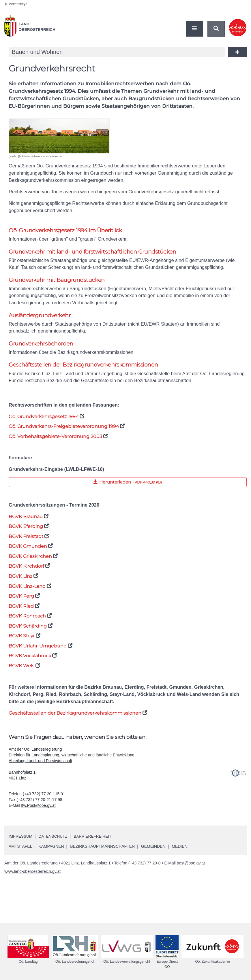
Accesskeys (16, 4)
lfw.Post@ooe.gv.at (39, 811)
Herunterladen (85, 484)
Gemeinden (153, 851)
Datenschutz (54, 841)
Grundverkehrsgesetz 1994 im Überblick (65, 230)
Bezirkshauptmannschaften (102, 851)
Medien (179, 851)
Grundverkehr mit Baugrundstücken (57, 281)
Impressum (21, 841)
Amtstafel (20, 851)
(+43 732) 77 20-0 (145, 868)
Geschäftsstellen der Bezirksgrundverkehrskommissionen (83, 367)
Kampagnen (51, 851)
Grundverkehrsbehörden (41, 345)
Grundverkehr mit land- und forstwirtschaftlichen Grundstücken (92, 252)
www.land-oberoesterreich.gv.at (32, 877)
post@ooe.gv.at (191, 868)
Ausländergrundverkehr (40, 317)
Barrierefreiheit (95, 841)
